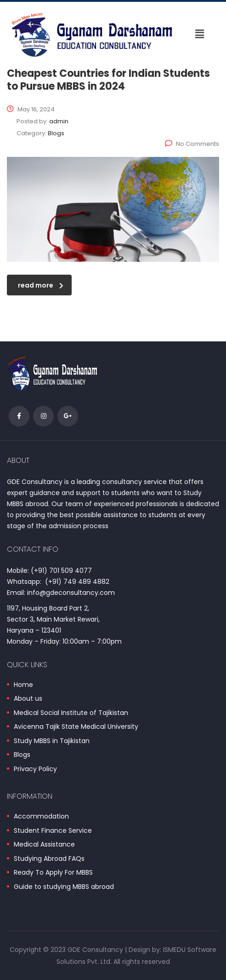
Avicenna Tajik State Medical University (76, 727)
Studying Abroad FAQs (49, 859)
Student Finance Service (53, 831)
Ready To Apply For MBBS (53, 873)
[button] (200, 35)
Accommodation (41, 817)
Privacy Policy (35, 769)
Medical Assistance (44, 845)
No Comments (192, 144)
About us (28, 699)
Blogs (22, 755)
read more (41, 285)
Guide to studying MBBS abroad (64, 887)
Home (23, 685)
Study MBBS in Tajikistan (52, 741)
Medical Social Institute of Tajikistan (71, 713)
